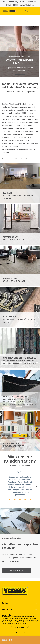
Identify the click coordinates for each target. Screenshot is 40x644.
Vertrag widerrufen (20, 628)
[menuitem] (25, 11)
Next (35, 486)
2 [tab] (23, 75)
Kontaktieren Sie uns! (16, 570)
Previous (5, 486)
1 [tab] (17, 75)
